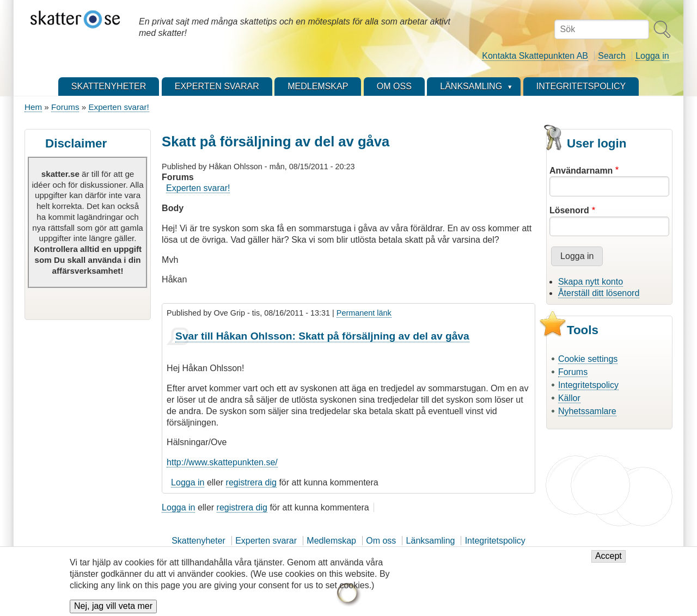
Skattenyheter (198, 541)
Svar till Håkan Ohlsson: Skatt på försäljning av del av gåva (322, 336)
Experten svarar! (118, 107)
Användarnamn (581, 171)
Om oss (381, 541)
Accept (609, 561)
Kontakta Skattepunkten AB (535, 56)
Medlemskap (331, 541)
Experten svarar (266, 541)
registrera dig (251, 482)
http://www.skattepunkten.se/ (222, 462)
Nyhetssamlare (587, 411)
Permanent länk (364, 313)
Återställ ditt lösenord (599, 293)
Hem (33, 107)
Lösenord (569, 210)
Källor (569, 398)
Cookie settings (588, 359)
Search (612, 56)
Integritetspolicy (588, 385)
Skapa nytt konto (591, 282)
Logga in (652, 56)
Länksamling (431, 541)
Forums (65, 107)
